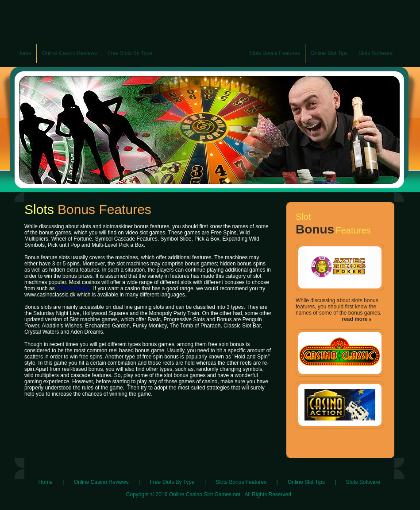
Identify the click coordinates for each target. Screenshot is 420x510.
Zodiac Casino (73, 288)
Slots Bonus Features (241, 482)
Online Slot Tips (306, 482)
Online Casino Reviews (101, 482)
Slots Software (363, 482)
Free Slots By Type (172, 482)
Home (46, 482)
